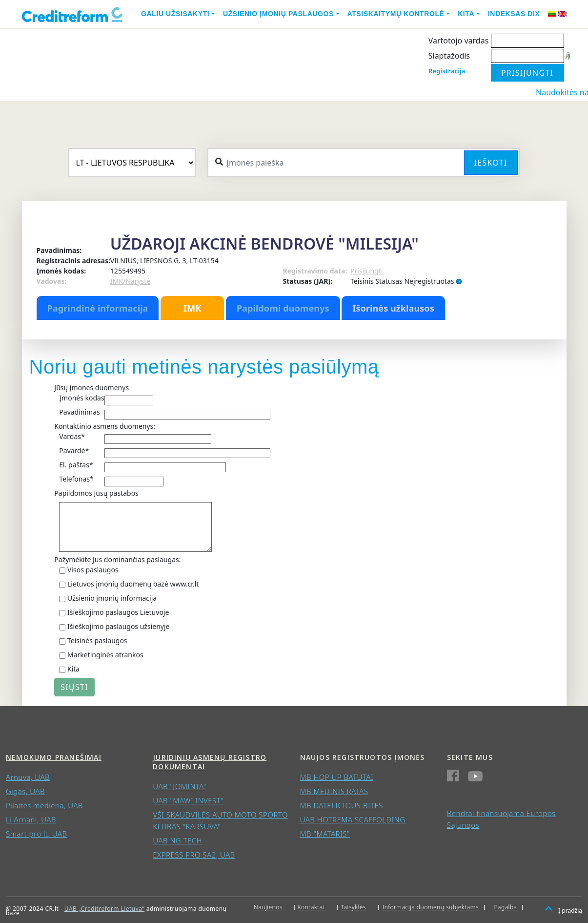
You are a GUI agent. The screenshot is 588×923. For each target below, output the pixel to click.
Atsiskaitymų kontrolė (396, 14)
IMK (192, 308)
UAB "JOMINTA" (180, 786)
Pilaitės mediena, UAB (44, 805)
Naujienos (268, 907)
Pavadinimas (79, 412)
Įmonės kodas (81, 398)
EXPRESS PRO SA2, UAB (194, 855)
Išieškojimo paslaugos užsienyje (119, 626)
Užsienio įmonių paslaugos (278, 14)
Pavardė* (74, 451)
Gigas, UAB (25, 791)
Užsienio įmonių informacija (112, 598)
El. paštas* (76, 465)
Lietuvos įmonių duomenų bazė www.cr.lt (133, 584)
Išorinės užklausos (393, 308)
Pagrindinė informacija (98, 308)
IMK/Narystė (130, 281)
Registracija (447, 71)
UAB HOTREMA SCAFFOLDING (353, 819)
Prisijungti (366, 271)
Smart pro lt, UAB (37, 834)
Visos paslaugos (93, 570)
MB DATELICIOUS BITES (342, 805)
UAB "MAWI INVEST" (188, 800)
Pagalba (506, 907)
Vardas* (72, 436)
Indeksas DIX (514, 14)
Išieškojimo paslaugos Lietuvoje (118, 612)
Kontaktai (311, 907)
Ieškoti (491, 163)
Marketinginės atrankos (105, 655)
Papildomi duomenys (283, 308)
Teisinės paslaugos (97, 640)
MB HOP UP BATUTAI (337, 777)
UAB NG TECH (177, 840)
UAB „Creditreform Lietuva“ (104, 909)
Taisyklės (354, 907)
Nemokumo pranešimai (54, 757)
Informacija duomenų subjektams (430, 907)
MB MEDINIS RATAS (334, 791)
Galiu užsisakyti (175, 14)
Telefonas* (76, 479)
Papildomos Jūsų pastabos (96, 493)
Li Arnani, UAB (31, 819)
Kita (466, 14)
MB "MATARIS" (325, 834)
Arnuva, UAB (28, 777)
